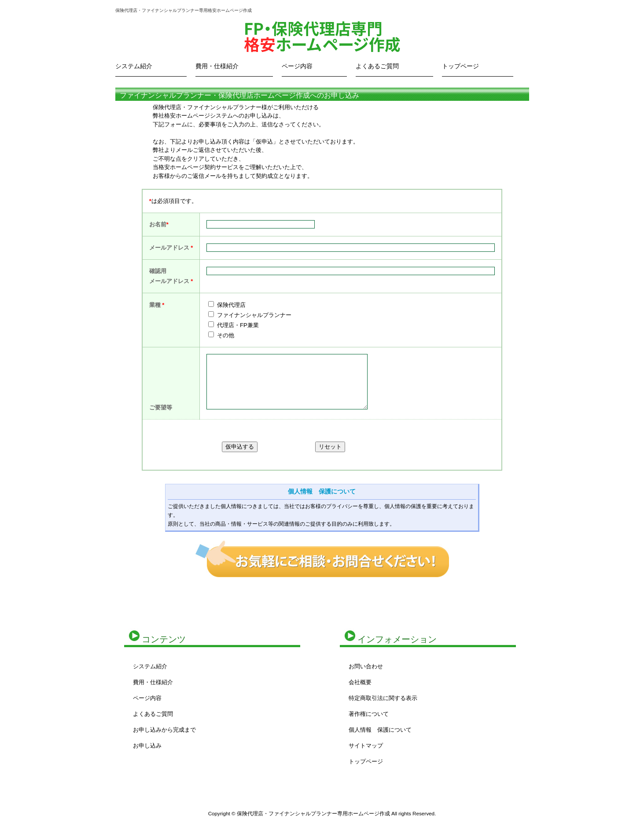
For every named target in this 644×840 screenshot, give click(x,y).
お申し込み (147, 746)
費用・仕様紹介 (217, 66)
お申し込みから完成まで (164, 730)
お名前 (158, 224)
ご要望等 (161, 407)
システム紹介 (134, 66)
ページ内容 (297, 66)
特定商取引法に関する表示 (383, 698)
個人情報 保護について (322, 491)
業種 (157, 305)
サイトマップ (366, 746)
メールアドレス (169, 248)
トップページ (460, 66)
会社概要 (360, 682)
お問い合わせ (366, 666)
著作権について (369, 714)
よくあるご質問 (377, 66)
